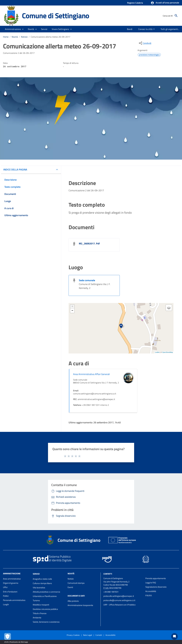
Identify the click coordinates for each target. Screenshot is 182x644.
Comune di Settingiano (56, 16)
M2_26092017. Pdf (89, 244)
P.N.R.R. (149, 595)
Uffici (5, 587)
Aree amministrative (12, 579)
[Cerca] (176, 16)
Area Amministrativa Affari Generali (91, 374)
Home (6, 37)
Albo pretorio (73, 601)
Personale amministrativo (14, 600)
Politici (6, 596)
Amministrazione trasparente (80, 605)
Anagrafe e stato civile (42, 579)
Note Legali (88, 635)
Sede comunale (87, 280)
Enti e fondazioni (10, 592)
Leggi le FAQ (151, 583)
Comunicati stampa (76, 583)
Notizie (24, 37)
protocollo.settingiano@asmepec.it (119, 596)
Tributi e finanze (40, 613)
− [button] (72, 311)
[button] (165, 3)
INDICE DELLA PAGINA (15, 170)
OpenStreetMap (168, 352)
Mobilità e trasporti (41, 605)
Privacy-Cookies (73, 635)
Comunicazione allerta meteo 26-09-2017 (50, 37)
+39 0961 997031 (111, 592)
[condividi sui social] (145, 43)
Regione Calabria (135, 3)
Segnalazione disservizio (156, 587)
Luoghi (6, 604)
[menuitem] (129, 29)
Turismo (36, 600)
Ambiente (37, 618)
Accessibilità (151, 591)
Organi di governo (11, 583)
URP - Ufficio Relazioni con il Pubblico (119, 605)
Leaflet (157, 352)
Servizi (36, 574)
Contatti (108, 574)
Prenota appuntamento (156, 578)
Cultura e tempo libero (42, 583)
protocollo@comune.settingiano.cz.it (119, 600)
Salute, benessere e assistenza (46, 622)
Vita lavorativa (39, 588)
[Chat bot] (174, 636)
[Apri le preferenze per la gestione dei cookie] (8, 636)
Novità (15, 37)
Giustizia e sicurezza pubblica (45, 609)
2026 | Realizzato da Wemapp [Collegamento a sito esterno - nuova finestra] (16, 642)
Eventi (70, 587)
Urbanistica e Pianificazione (45, 596)
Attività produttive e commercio (46, 592)
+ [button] (72, 307)
